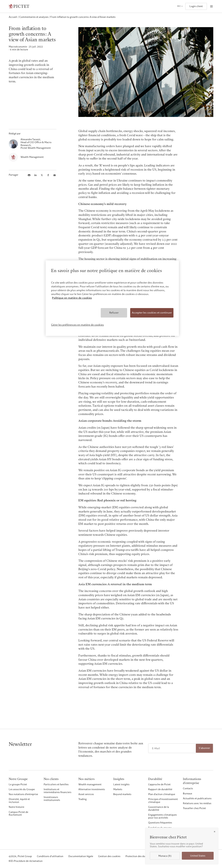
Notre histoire (16, 807)
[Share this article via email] (55, 175)
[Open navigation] (211, 6)
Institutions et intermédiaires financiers (57, 791)
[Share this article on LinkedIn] (35, 175)
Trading (82, 799)
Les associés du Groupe (22, 789)
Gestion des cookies (109, 857)
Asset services (86, 794)
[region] (112, 298)
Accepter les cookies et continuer (152, 313)
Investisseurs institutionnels (52, 799)
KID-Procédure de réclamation (26, 861)
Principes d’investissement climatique (163, 801)
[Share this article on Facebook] (48, 175)
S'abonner (204, 748)
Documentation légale (81, 857)
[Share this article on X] (42, 175)
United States (198, 856)
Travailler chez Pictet (194, 808)
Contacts (188, 789)
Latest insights (121, 785)
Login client (196, 6)
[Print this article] (29, 175)
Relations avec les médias (197, 803)
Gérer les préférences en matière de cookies (77, 325)
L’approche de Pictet (159, 785)
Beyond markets (122, 794)
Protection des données (139, 857)
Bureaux (188, 794)
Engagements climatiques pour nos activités (162, 816)
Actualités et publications (197, 799)
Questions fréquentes (160, 823)
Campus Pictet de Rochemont (18, 814)
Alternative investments (92, 789)
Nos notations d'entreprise (23, 794)
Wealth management (90, 785)
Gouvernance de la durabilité (159, 809)
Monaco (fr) (165, 856)
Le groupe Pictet (18, 785)
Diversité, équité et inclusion (19, 801)
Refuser (114, 313)
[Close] (215, 832)
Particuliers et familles (56, 785)
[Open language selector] (180, 6)
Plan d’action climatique (162, 794)
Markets (118, 789)
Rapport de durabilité (160, 789)
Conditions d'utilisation (50, 857)
